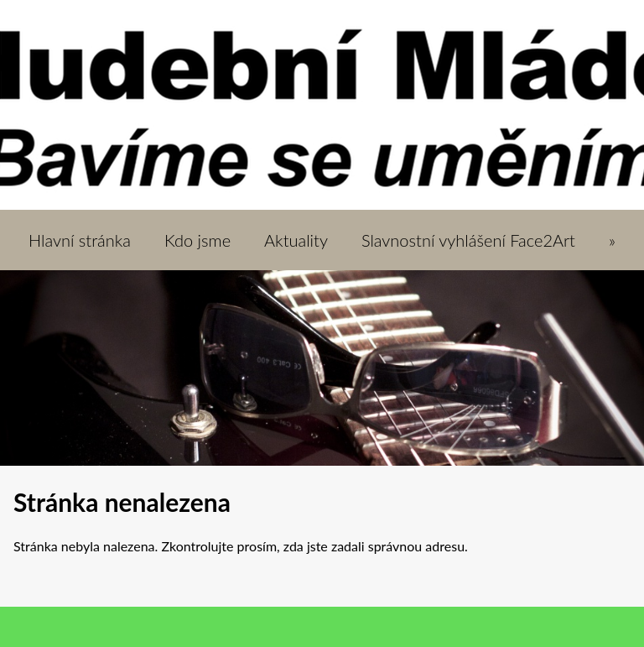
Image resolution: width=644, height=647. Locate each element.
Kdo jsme (197, 240)
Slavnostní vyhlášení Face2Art (468, 240)
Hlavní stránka (80, 240)
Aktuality (296, 240)
